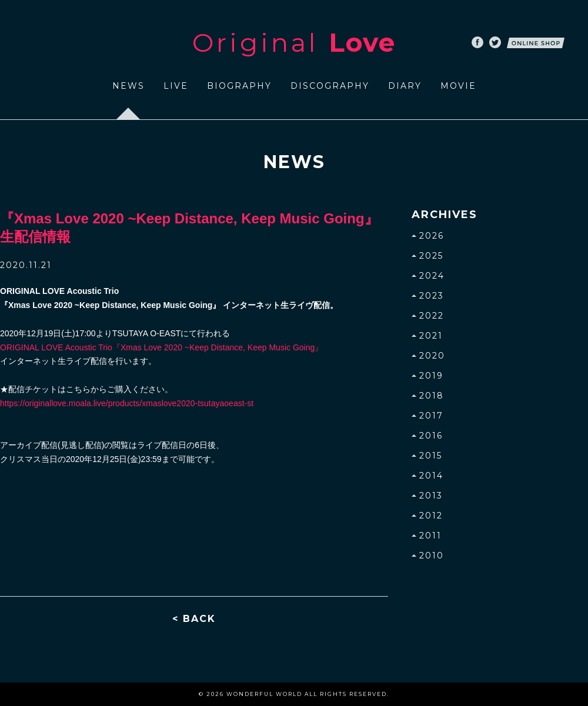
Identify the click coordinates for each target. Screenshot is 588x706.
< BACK (194, 619)
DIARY (405, 86)
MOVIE (458, 86)
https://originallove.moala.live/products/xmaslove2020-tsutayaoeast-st (127, 403)
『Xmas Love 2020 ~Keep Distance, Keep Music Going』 (161, 347)
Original (294, 42)
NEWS (128, 86)
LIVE (176, 86)
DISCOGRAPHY (330, 86)
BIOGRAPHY (239, 86)
